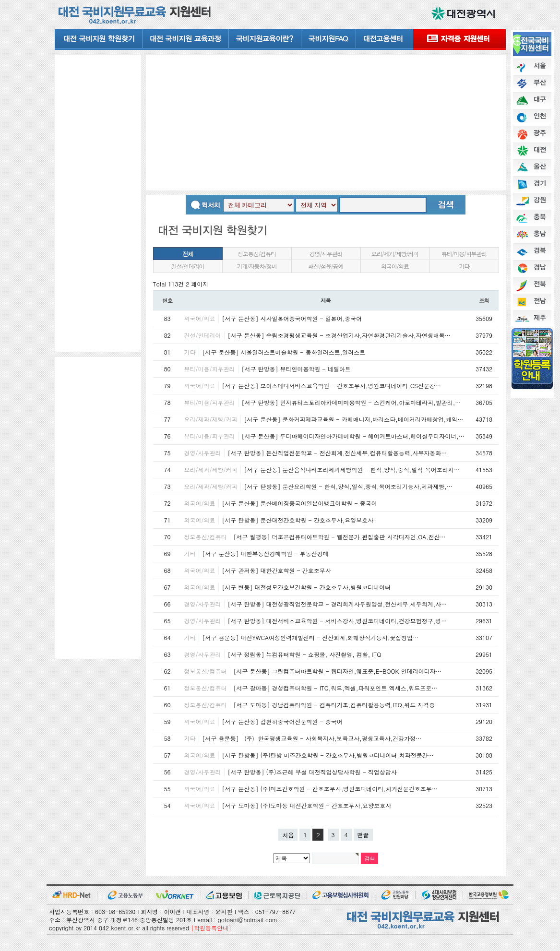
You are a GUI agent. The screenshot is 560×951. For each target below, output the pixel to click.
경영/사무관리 (326, 254)
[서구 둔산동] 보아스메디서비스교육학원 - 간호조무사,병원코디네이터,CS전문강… (332, 386)
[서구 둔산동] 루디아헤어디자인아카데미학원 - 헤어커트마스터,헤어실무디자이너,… (353, 436)
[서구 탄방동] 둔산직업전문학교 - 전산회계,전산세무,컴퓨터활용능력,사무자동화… (338, 453)
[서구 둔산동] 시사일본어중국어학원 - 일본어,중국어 (292, 318)
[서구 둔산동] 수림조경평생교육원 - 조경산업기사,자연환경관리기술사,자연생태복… (339, 335)
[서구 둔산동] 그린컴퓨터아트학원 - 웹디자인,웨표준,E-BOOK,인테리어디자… (338, 671)
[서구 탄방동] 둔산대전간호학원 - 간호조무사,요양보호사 (298, 520)
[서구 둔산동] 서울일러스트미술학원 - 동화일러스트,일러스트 (284, 352)
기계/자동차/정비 (256, 266)
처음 (288, 835)
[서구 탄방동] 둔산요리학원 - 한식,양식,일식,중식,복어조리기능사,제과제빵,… (348, 486)
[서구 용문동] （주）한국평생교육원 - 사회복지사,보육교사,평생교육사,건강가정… (312, 738)
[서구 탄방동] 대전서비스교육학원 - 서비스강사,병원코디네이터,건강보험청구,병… (338, 621)
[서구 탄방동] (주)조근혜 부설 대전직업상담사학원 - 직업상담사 (312, 772)
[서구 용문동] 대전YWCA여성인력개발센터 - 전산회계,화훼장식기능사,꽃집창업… (311, 637)
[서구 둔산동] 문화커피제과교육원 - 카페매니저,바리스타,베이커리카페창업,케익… (354, 419)
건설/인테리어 (188, 266)
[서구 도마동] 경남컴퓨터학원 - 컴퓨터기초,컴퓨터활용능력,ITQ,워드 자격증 (334, 705)
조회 (484, 300)
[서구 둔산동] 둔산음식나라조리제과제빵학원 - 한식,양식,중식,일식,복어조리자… (352, 470)
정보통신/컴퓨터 (256, 254)
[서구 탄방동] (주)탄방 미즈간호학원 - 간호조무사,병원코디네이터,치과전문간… (328, 755)
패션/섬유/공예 (326, 266)
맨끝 (363, 835)
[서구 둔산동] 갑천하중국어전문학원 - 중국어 (282, 721)
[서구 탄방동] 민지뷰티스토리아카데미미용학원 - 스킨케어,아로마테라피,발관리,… (351, 402)
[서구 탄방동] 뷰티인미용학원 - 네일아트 (296, 369)
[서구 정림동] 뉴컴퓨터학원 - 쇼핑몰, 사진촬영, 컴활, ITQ (305, 654)
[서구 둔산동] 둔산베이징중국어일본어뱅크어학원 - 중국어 (300, 503)
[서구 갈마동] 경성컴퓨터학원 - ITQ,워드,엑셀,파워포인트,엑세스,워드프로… (336, 688)
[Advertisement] (98, 203)
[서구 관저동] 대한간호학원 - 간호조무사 (277, 570)
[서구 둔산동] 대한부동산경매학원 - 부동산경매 (266, 553)
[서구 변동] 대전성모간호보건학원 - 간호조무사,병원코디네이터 (307, 587)
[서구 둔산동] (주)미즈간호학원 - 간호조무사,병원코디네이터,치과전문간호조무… (330, 789)
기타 (464, 266)
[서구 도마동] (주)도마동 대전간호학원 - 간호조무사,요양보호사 (307, 805)
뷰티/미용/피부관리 (464, 254)
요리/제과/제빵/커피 (395, 254)
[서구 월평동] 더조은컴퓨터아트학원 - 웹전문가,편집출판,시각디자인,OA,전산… (340, 537)
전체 (188, 254)
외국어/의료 (395, 266)
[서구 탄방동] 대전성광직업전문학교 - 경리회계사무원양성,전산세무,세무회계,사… (338, 604)
